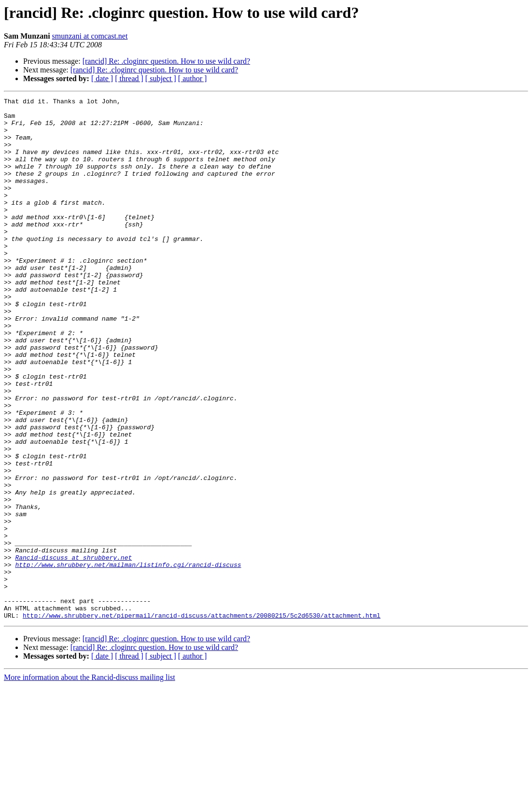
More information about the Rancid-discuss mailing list (90, 782)
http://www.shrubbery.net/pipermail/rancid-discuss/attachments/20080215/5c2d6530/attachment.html (202, 719)
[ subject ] (161, 78)
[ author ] (193, 78)
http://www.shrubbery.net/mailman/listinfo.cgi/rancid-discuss (128, 659)
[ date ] (102, 78)
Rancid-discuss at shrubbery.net (73, 650)
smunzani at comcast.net (90, 36)
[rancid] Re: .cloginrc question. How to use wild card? (166, 61)
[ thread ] (129, 78)
